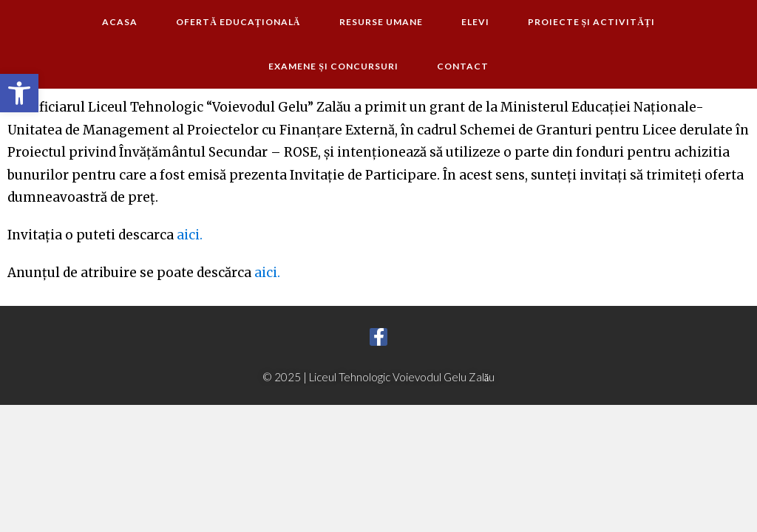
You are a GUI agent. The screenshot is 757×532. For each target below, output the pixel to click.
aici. (190, 235)
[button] (19, 93)
